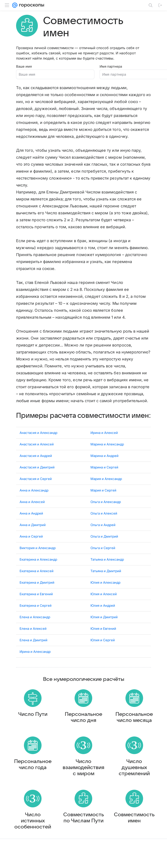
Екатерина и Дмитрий (37, 591)
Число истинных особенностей (33, 841)
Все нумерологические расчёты (84, 687)
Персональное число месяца (134, 730)
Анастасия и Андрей (36, 464)
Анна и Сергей (31, 544)
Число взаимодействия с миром (83, 784)
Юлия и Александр (105, 591)
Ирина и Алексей (104, 441)
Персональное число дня (83, 730)
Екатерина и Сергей (36, 614)
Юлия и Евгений (103, 637)
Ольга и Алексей (104, 521)
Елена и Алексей (33, 637)
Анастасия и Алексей (37, 452)
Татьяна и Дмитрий (106, 579)
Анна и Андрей (31, 521)
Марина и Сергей (104, 475)
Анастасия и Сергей (36, 487)
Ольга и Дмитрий (104, 544)
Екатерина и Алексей (37, 579)
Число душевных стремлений (134, 784)
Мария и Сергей (103, 498)
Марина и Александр (107, 452)
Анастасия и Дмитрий (37, 475)
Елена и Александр (35, 625)
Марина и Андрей (104, 464)
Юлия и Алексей (104, 602)
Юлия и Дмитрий (104, 625)
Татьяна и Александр (107, 567)
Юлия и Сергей (103, 648)
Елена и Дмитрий (33, 648)
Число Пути (33, 726)
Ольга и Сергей (103, 556)
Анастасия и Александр (38, 441)
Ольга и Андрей (103, 533)
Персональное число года (33, 781)
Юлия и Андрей (103, 614)
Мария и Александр (106, 487)
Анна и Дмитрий (33, 533)
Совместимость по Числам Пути (84, 838)
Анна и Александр (34, 498)
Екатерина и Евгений (36, 602)
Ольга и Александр (106, 510)
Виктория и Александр (38, 556)
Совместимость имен (134, 838)
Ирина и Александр (35, 660)
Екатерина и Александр (38, 567)
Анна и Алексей (32, 510)
